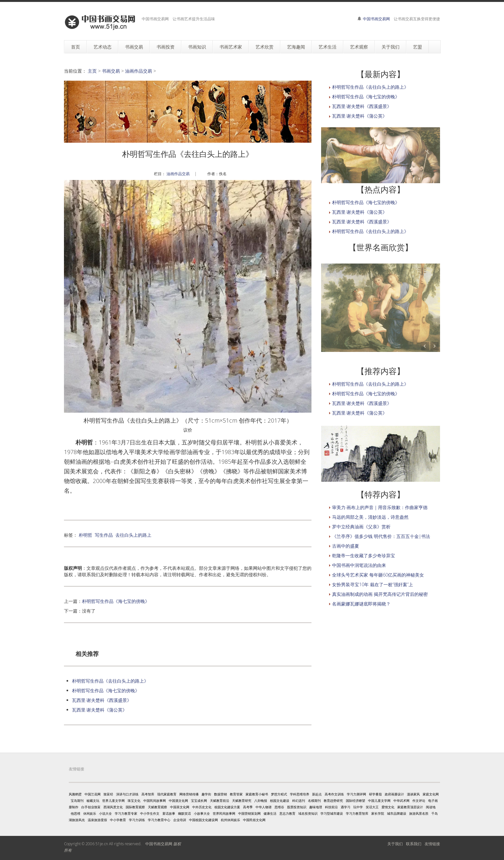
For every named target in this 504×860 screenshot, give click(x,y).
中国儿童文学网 (379, 801)
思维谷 (279, 807)
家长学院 (378, 813)
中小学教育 (118, 820)
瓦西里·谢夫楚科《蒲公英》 (99, 710)
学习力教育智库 (357, 813)
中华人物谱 (264, 807)
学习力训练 (137, 820)
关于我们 (395, 844)
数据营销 (221, 794)
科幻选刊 (299, 801)
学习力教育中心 (159, 820)
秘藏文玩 (93, 801)
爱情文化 (388, 807)
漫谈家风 (413, 794)
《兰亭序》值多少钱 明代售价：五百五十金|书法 (381, 536)
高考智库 (148, 794)
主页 (92, 71)
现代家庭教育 (167, 794)
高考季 (248, 807)
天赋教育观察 (157, 807)
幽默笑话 (184, 813)
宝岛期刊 (77, 801)
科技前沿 (331, 807)
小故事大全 (202, 813)
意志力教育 (287, 813)
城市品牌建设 (397, 813)
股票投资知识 (297, 807)
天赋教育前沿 (220, 801)
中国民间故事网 (155, 801)
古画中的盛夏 (346, 546)
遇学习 (346, 807)
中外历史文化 (202, 807)
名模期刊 (314, 801)
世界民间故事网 (224, 813)
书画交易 (111, 71)
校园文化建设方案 (227, 807)
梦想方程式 (279, 794)
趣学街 (206, 794)
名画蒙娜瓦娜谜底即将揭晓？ (361, 604)
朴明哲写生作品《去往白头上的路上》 (110, 681)
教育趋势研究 (333, 801)
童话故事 (169, 813)
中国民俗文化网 (254, 820)
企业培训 (180, 820)
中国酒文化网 (178, 801)
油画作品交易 (139, 71)
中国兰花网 (93, 794)
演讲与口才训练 (127, 794)
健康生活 (270, 813)
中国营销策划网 (249, 813)
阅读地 (431, 807)
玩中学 (358, 807)
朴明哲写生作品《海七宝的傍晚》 (116, 601)
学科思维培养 (300, 794)
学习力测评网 (356, 794)
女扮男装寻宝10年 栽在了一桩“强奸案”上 (373, 584)
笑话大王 (372, 807)
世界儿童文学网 (113, 801)
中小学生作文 (150, 813)
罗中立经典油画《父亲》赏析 (361, 527)
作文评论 (419, 801)
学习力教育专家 (126, 813)
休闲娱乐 (90, 813)
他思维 (76, 813)
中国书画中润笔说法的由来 (359, 565)
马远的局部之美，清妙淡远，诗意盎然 (370, 517)
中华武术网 (401, 801)
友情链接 (432, 844)
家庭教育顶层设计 (410, 807)
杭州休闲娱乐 (230, 820)
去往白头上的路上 (133, 535)
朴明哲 (85, 535)
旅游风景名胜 (419, 813)
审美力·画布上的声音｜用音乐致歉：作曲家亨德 (380, 507)
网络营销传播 (189, 794)
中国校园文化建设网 (203, 820)
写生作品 (104, 535)
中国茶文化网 (180, 807)
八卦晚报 (261, 801)
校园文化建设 (280, 801)
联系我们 (414, 844)
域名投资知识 (308, 813)
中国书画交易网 (376, 19)
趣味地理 (316, 807)
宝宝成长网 (199, 801)
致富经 (108, 794)
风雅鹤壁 (75, 794)
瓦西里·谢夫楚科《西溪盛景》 (102, 700)
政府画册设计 (394, 794)
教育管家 (236, 794)
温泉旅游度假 (97, 820)
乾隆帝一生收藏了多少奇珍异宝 (364, 555)
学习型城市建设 (332, 813)
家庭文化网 (431, 794)
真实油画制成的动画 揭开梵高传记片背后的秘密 (380, 594)
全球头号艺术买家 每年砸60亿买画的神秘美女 (378, 575)
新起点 (317, 794)
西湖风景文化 (113, 807)
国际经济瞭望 (355, 801)
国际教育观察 (135, 807)
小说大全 (105, 813)
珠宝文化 (134, 801)
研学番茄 (375, 794)
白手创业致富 (91, 807)
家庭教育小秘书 (257, 794)
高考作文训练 (334, 794)
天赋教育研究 (242, 801)
